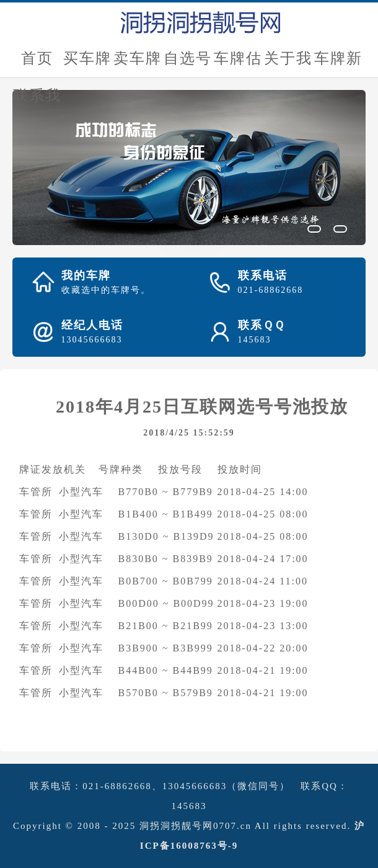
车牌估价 (238, 64)
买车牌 (87, 58)
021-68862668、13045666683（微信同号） (186, 786)
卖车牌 (138, 58)
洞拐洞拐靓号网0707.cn (196, 826)
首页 (37, 58)
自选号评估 (188, 64)
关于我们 (288, 64)
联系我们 (37, 101)
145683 (189, 806)
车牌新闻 (338, 64)
